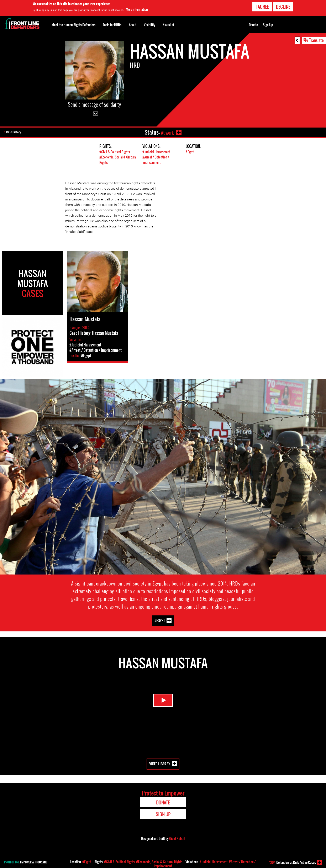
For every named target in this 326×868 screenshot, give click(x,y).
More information (137, 9)
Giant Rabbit (177, 838)
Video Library (160, 764)
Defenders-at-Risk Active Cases (293, 862)
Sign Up (268, 25)
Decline (283, 7)
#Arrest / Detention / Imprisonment (157, 160)
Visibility (150, 25)
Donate (253, 25)
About (133, 25)
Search (168, 24)
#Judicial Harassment (157, 152)
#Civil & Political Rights (115, 152)
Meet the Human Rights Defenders (73, 25)
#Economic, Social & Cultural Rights (159, 862)
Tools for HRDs (112, 25)
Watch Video (163, 703)
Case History (14, 132)
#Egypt (190, 152)
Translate (316, 40)
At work (167, 132)
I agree (262, 7)
